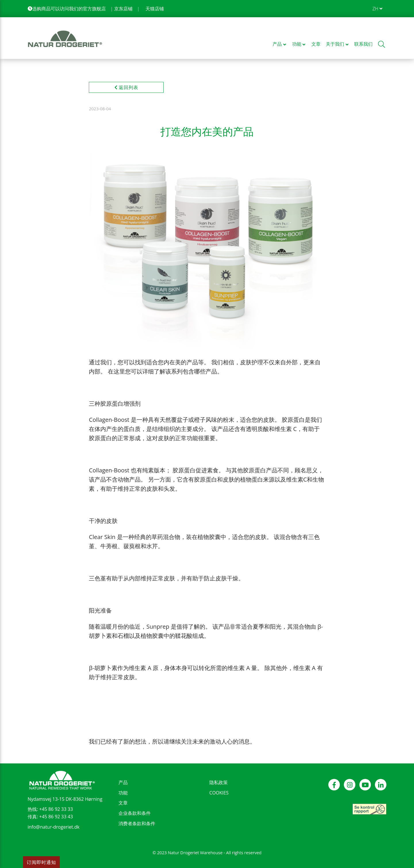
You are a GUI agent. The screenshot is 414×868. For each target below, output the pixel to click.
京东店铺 (123, 9)
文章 (123, 803)
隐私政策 (218, 782)
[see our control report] (369, 809)
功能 (123, 793)
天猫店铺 (155, 9)
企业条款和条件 (135, 813)
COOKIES (219, 793)
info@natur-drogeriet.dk (53, 827)
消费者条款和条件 (137, 823)
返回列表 (126, 87)
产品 (123, 782)
